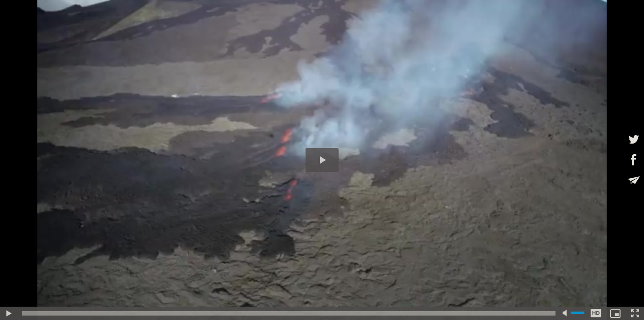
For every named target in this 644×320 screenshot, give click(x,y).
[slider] (289, 313)
